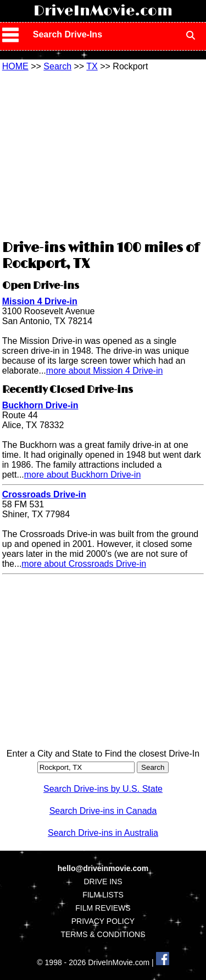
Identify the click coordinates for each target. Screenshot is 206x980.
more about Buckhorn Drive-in (83, 475)
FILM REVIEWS (103, 908)
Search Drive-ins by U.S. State (103, 789)
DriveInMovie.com (103, 11)
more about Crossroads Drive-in (84, 564)
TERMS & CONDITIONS (103, 934)
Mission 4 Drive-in (40, 301)
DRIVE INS (103, 882)
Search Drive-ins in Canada (103, 811)
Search (57, 66)
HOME (15, 66)
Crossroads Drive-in (44, 494)
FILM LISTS (103, 895)
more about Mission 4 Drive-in (105, 371)
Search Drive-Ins (68, 34)
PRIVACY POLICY (103, 921)
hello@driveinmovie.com (103, 868)
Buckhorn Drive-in (40, 405)
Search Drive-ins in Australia (103, 833)
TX (92, 66)
